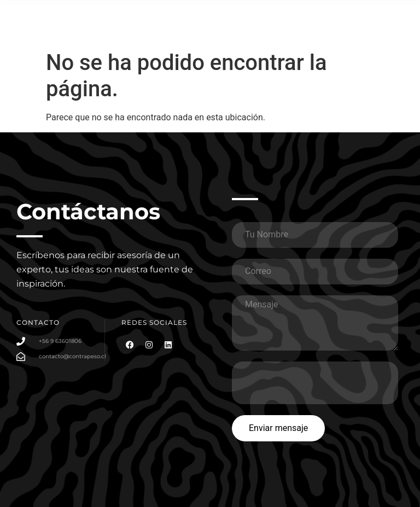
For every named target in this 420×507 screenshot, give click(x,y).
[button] (384, 21)
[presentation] (315, 383)
